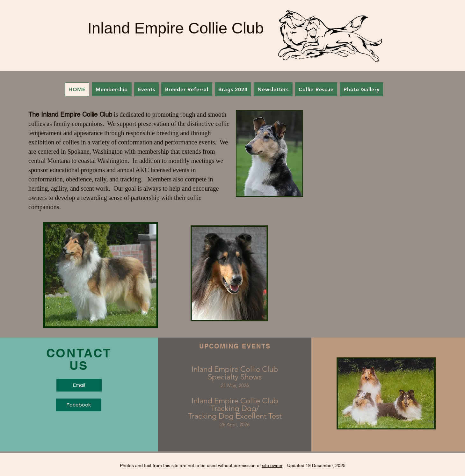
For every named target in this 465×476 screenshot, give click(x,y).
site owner (272, 465)
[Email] (79, 385)
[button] (146, 89)
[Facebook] (79, 405)
